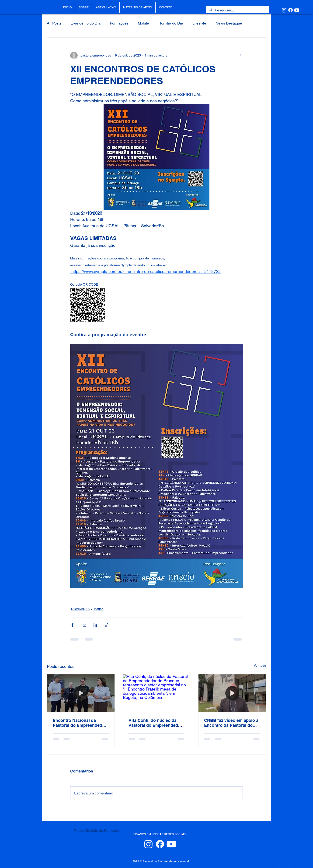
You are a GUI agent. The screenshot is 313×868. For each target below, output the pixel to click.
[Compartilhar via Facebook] (72, 625)
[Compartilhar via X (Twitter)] (84, 625)
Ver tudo (260, 666)
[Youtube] (297, 10)
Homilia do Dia (171, 23)
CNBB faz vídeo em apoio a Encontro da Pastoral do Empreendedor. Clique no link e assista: (231, 723)
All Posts (54, 23)
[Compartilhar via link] (107, 625)
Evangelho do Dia (86, 23)
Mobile (143, 23)
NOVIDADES (80, 609)
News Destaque (229, 23)
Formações (119, 23)
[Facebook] (290, 10)
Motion (99, 609)
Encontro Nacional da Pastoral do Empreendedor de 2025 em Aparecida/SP (80, 723)
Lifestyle (199, 23)
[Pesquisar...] (237, 10)
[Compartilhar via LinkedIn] (95, 625)
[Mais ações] (240, 55)
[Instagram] (284, 10)
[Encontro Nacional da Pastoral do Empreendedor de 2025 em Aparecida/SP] (81, 693)
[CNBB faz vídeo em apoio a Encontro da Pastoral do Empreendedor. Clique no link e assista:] (232, 693)
